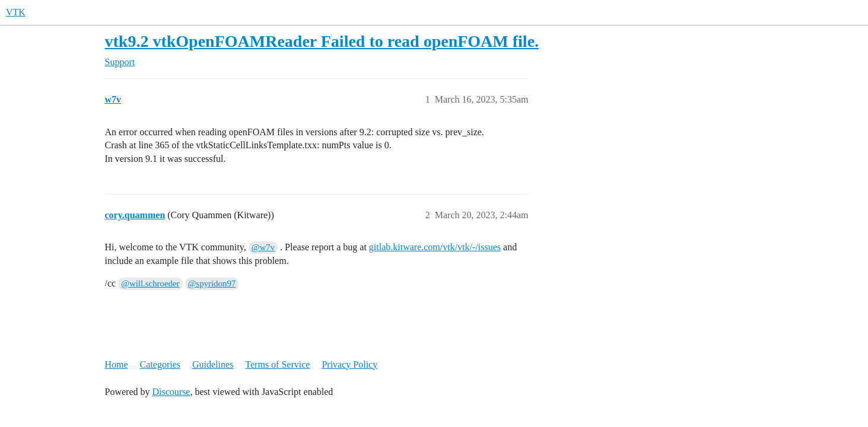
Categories (160, 364)
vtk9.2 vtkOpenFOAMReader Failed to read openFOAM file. (322, 41)
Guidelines (213, 364)
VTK (16, 12)
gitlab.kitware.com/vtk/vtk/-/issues (435, 247)
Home (117, 364)
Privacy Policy (349, 364)
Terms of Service (277, 364)
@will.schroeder (150, 283)
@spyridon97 (212, 283)
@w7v (263, 247)
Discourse (171, 392)
